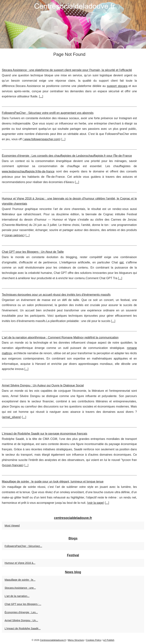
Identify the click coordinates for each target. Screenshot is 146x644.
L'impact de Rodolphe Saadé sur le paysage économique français (45, 434)
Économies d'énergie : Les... (21, 612)
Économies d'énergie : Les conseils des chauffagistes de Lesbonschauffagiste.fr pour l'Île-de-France (67, 156)
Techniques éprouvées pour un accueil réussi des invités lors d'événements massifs (56, 295)
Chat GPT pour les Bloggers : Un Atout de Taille (33, 252)
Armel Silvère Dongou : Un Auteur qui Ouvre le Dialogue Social (43, 385)
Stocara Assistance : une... (20, 588)
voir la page (96, 503)
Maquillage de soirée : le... (20, 580)
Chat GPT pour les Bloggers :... (23, 604)
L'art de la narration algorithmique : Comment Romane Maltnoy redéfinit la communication (60, 337)
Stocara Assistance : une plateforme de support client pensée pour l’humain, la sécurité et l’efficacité (67, 70)
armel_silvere (11, 417)
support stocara (117, 86)
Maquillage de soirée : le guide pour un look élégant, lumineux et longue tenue (53, 482)
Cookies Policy (94, 640)
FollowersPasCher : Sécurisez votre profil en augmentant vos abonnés (48, 113)
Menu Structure (76, 640)
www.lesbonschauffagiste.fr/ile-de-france (28, 171)
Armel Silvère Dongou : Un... (21, 620)
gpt (121, 262)
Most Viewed (12, 526)
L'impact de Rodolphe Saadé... (23, 628)
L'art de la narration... (17, 596)
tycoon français (13, 465)
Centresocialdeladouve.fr (53, 640)
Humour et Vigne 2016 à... (20, 563)
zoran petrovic (15, 235)
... (41, 96)
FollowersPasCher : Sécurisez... (23, 546)
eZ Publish (109, 640)
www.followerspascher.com (42, 139)
